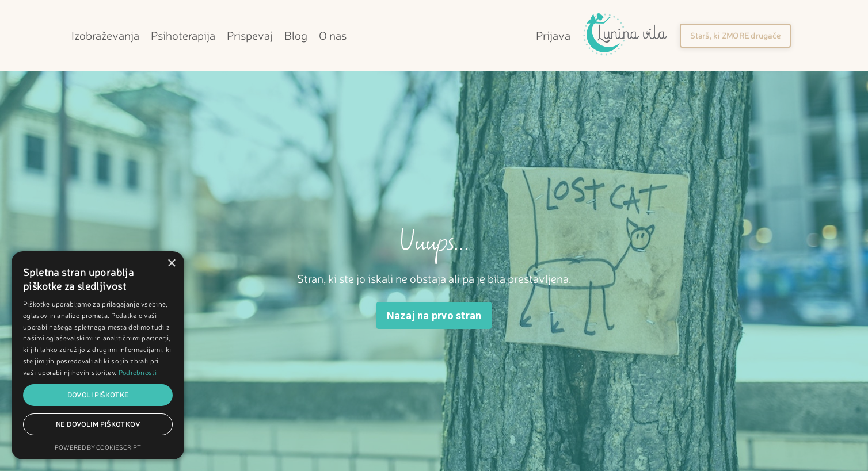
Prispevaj (250, 35)
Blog (296, 35)
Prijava (553, 35)
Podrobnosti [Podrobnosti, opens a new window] (138, 372)
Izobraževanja (105, 35)
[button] (735, 36)
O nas (333, 35)
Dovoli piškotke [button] (98, 395)
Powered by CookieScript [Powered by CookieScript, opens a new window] (98, 447)
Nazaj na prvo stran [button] (434, 315)
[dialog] (98, 355)
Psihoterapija (183, 35)
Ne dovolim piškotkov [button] (98, 424)
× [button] (171, 264)
